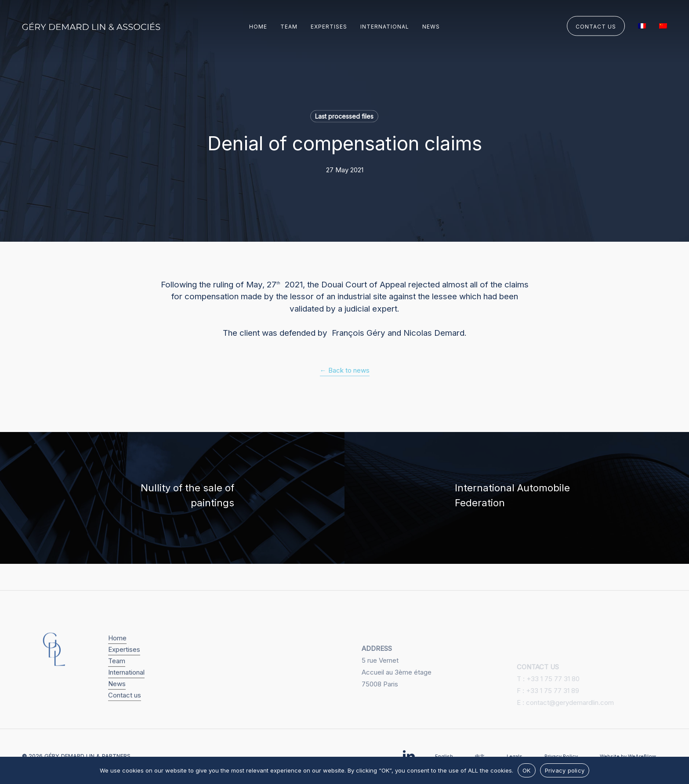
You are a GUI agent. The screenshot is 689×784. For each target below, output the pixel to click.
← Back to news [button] (345, 370)
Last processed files (344, 116)
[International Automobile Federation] (517, 498)
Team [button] (117, 683)
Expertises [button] (124, 671)
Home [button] (117, 660)
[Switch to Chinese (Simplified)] (663, 27)
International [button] (126, 694)
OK (527, 770)
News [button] (117, 706)
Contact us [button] (125, 717)
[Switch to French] (642, 27)
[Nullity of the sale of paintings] (172, 498)
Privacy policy (565, 770)
